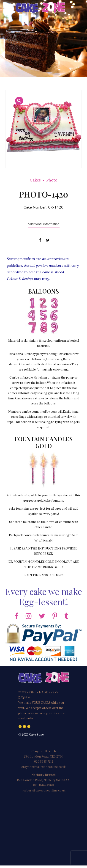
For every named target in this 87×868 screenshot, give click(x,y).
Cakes (35, 180)
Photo (52, 180)
